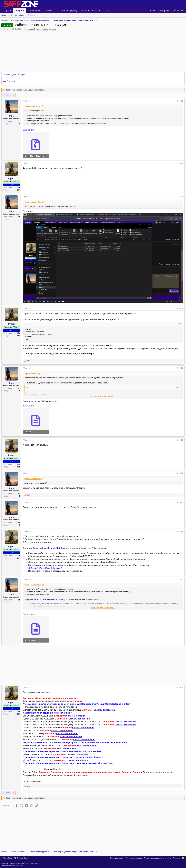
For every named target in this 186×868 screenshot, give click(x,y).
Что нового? (34, 11)
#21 (182, 101)
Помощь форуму (69, 11)
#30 (182, 580)
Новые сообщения (9, 15)
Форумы (19, 11)
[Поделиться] (177, 101)
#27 (182, 473)
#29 (182, 531)
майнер (53, 29)
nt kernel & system (34, 29)
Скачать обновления (105, 710)
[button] (42, 11)
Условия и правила (134, 858)
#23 (182, 197)
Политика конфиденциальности (157, 858)
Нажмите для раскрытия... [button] (103, 396)
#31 (182, 687)
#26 (182, 440)
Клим (6, 29)
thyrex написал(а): (33, 106)
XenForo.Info (18, 865)
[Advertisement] (93, 665)
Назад (7, 95)
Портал (7, 11)
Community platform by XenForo (22, 863)
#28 (182, 502)
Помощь (176, 858)
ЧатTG (109, 11)
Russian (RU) (21, 858)
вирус (46, 29)
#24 (182, 309)
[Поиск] (179, 11)
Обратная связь (117, 858)
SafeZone (7, 858)
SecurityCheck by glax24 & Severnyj (51, 548)
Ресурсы (50, 11)
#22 (182, 163)
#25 (182, 368)
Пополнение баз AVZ (92, 11)
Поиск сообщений (27, 15)
